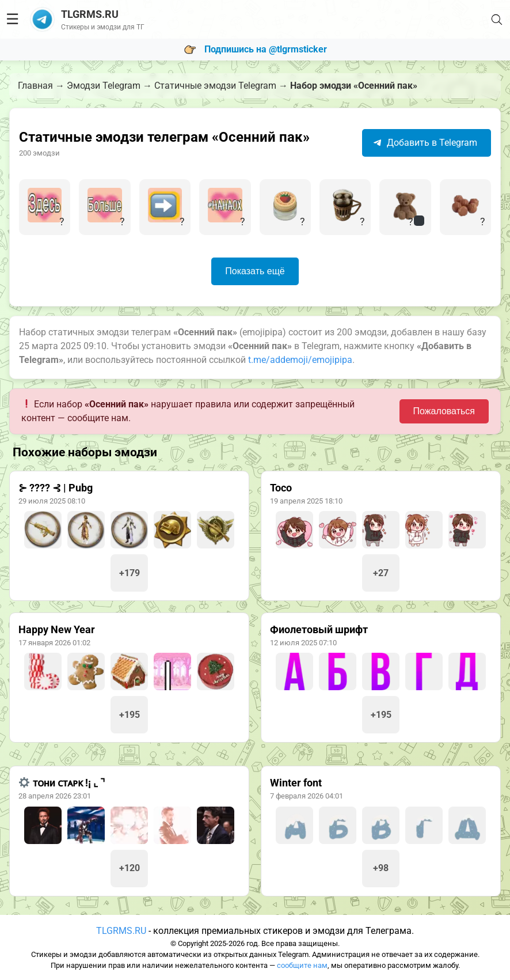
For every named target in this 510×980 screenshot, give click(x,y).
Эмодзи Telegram (104, 86)
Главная (35, 86)
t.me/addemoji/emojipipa (300, 360)
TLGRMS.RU (121, 931)
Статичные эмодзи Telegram (215, 86)
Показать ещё (255, 271)
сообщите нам (302, 965)
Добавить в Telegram (425, 143)
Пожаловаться (444, 411)
